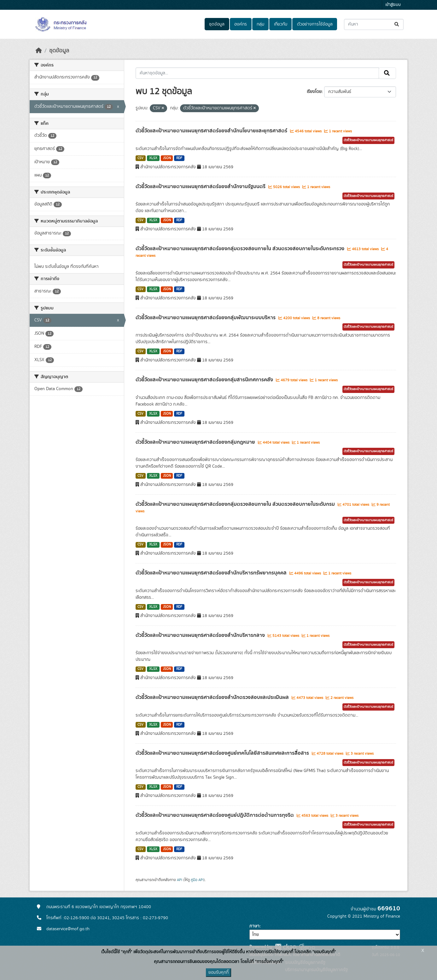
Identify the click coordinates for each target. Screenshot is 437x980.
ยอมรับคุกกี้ (218, 972)
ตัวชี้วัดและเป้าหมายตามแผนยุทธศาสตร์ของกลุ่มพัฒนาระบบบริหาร (206, 318)
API (180, 880)
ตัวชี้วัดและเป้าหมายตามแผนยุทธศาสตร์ (368, 140)
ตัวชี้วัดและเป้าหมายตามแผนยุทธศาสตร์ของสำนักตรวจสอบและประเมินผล (213, 697)
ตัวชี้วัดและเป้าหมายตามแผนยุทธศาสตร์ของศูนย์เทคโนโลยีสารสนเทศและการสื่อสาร (223, 753)
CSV (140, 158)
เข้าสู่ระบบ (393, 5)
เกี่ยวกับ (281, 24)
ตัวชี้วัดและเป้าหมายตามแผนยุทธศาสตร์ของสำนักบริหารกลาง (201, 635)
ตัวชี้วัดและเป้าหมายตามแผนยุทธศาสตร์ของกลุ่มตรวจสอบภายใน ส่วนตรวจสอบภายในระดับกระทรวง (241, 249)
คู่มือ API (197, 880)
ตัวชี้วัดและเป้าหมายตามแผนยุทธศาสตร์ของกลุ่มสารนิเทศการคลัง (205, 380)
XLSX (153, 158)
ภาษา (254, 926)
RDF (179, 158)
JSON (167, 158)
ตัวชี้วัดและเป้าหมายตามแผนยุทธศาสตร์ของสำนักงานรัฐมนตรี (201, 187)
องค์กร (241, 24)
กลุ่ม (260, 24)
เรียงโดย (314, 92)
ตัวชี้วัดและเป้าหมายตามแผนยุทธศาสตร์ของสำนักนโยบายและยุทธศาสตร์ (212, 131)
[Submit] (397, 24)
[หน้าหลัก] (39, 51)
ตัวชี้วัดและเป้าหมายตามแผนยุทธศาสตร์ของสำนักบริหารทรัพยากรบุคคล (212, 573)
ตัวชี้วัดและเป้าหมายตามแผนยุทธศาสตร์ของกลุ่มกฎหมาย (196, 442)
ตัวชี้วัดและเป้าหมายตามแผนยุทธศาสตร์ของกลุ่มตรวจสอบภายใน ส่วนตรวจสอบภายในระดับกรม (236, 504)
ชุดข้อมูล (217, 24)
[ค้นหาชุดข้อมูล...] (374, 24)
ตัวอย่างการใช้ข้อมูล (315, 24)
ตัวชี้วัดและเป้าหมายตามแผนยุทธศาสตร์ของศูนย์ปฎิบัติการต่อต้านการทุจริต (215, 815)
